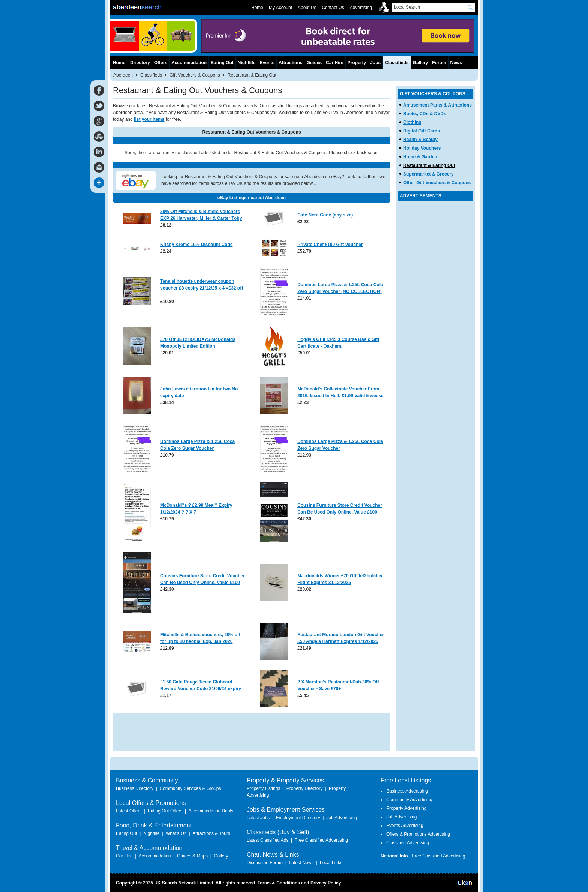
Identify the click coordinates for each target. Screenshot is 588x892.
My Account (280, 8)
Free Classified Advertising (321, 840)
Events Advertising (405, 826)
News (456, 63)
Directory (140, 63)
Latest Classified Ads (268, 840)
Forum (439, 63)
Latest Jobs (258, 818)
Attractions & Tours (211, 833)
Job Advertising (341, 818)
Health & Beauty (420, 140)
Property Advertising (406, 808)
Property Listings (263, 788)
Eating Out (222, 63)
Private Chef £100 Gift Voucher (330, 245)
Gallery (421, 63)
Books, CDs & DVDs (425, 114)
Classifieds (151, 75)
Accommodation (189, 63)
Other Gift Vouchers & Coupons (437, 183)
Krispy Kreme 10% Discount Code (196, 245)
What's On (176, 833)
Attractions (290, 63)
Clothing (412, 122)
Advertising (361, 8)
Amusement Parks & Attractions (437, 105)
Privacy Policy (326, 883)
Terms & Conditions (279, 883)
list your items (149, 119)
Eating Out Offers (165, 811)
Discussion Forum (265, 863)
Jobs (375, 63)
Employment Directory (298, 818)
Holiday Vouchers (422, 148)
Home (119, 63)
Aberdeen (123, 75)
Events (267, 63)
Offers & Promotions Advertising (418, 834)
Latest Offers (129, 811)
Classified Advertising (408, 843)
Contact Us (333, 8)
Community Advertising (409, 800)
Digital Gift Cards (421, 131)
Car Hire (335, 63)
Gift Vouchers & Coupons (195, 75)
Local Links (331, 863)
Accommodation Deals (211, 811)
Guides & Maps (192, 856)
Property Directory (305, 788)
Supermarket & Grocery (428, 174)
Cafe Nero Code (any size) (325, 215)
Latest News (301, 863)
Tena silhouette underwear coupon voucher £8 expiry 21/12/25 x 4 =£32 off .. (202, 288)
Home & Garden (420, 157)
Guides (314, 63)
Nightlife (247, 63)
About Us (307, 8)
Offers (161, 63)
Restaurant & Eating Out (429, 165)
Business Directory (135, 788)
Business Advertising (407, 791)
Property (357, 63)
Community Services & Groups (190, 788)
